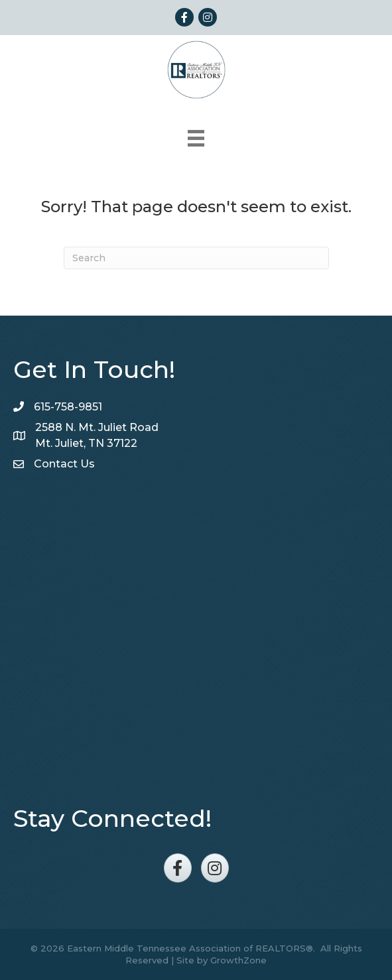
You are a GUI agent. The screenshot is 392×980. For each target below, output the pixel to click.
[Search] (196, 258)
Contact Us (64, 464)
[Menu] (196, 138)
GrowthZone (238, 960)
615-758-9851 (68, 407)
